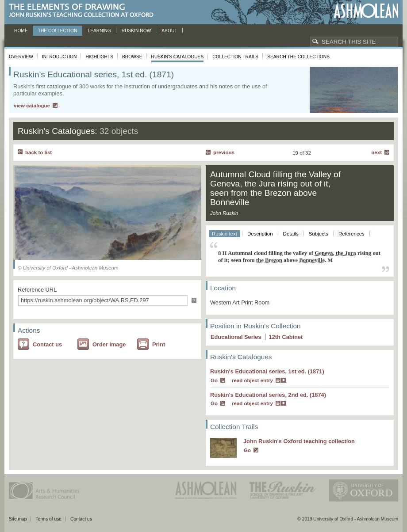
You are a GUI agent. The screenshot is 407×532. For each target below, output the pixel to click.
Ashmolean (366, 11)
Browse (132, 57)
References (351, 234)
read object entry (252, 380)
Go (214, 380)
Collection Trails (235, 57)
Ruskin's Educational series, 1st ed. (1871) (267, 371)
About (169, 31)
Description (260, 234)
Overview (21, 57)
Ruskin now (136, 31)
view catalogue (32, 106)
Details (291, 234)
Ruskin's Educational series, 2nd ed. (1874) (268, 395)
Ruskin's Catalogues (178, 57)
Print (159, 344)
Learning (99, 31)
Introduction (59, 57)
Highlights (99, 57)
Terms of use (48, 519)
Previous (224, 152)
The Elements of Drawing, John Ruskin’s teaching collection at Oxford (84, 11)
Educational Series (236, 337)
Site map (18, 519)
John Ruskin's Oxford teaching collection (299, 441)
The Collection (58, 31)
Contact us (47, 344)
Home (21, 31)
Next (376, 152)
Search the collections (298, 57)
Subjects (319, 234)
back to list (38, 152)
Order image (109, 344)
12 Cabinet (286, 337)
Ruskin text (225, 234)
